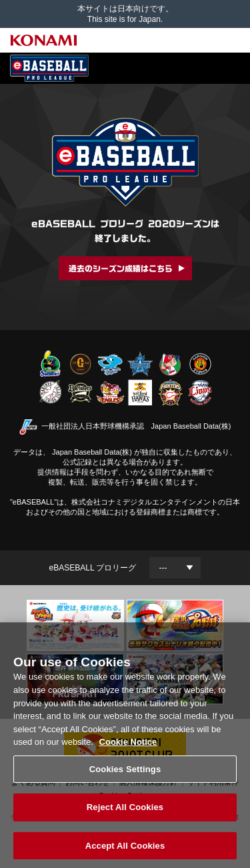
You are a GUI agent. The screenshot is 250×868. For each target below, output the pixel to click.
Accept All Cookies (125, 850)
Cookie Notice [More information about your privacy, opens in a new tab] (128, 746)
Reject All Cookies (125, 811)
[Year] (175, 568)
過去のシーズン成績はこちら (121, 268)
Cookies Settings (125, 772)
